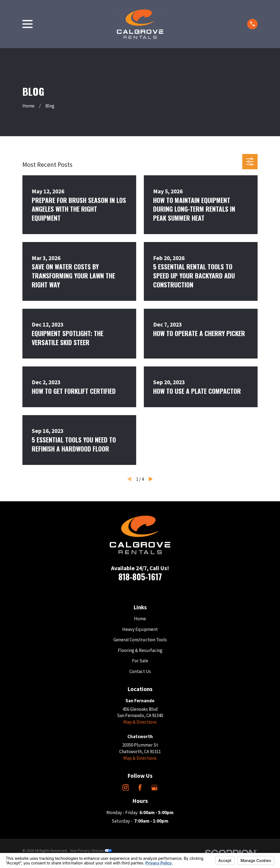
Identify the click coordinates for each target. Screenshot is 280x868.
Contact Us (140, 671)
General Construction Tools (140, 640)
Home (140, 619)
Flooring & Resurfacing (140, 650)
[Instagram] (126, 788)
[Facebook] (140, 788)
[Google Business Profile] (154, 788)
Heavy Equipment (140, 629)
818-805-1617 (140, 577)
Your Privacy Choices (91, 850)
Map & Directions (140, 722)
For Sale (140, 661)
